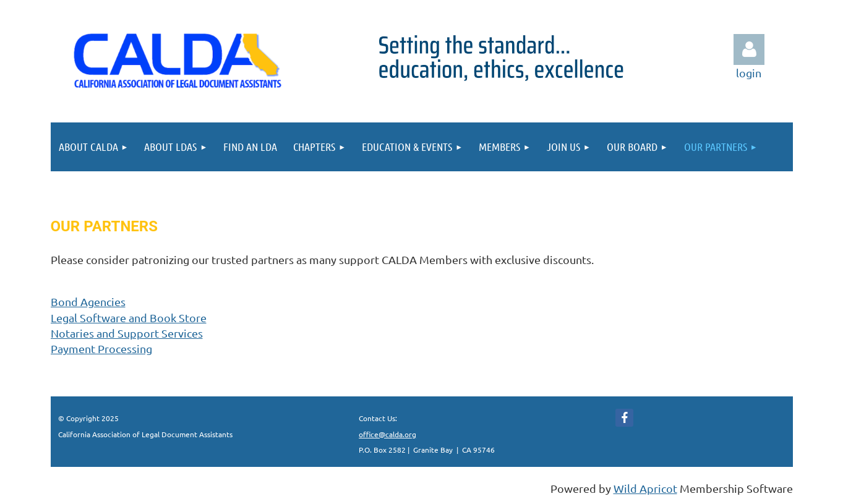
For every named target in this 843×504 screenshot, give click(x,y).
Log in (749, 49)
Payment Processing (101, 348)
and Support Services (127, 333)
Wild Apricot (645, 488)
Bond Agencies (88, 301)
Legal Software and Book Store (129, 318)
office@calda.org (387, 434)
